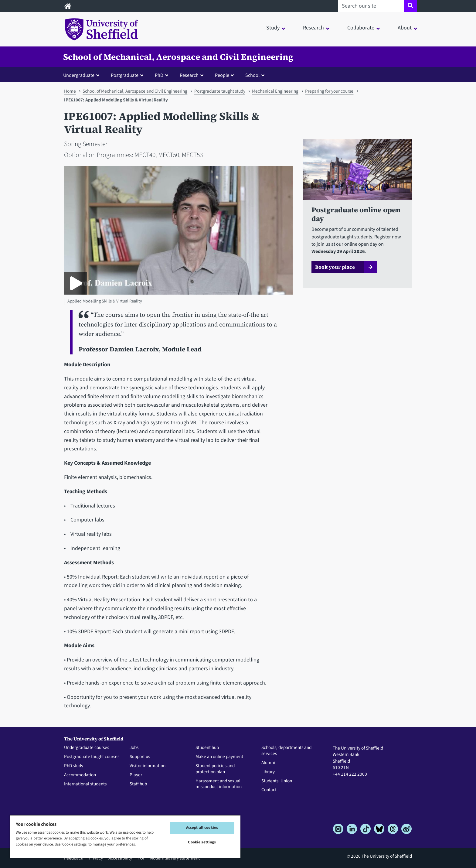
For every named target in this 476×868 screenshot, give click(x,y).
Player (136, 775)
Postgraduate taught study (220, 91)
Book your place (335, 267)
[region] (125, 837)
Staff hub (138, 784)
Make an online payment (219, 757)
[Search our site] (371, 6)
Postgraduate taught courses (92, 757)
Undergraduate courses (87, 748)
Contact (269, 790)
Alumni (268, 763)
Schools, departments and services (286, 751)
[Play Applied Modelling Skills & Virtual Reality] (75, 283)
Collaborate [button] (361, 28)
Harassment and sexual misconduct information (219, 784)
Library (268, 772)
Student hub (207, 748)
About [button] (405, 28)
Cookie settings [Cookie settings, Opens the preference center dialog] (202, 842)
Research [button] (313, 28)
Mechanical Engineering (275, 91)
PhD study (74, 766)
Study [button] (273, 28)
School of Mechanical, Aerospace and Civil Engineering (178, 57)
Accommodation (80, 775)
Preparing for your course (329, 91)
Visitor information (148, 766)
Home (70, 91)
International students (85, 784)
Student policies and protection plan (215, 769)
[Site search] (411, 6)
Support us (140, 757)
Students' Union (277, 781)
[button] (83, 75)
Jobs (134, 748)
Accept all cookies (202, 828)
